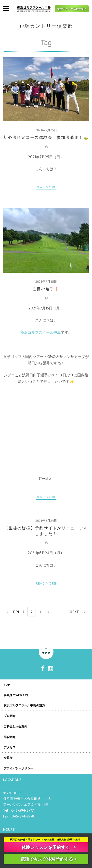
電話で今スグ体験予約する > (49, 859)
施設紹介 (10, 737)
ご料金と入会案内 (15, 727)
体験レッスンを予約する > (49, 847)
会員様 (8, 758)
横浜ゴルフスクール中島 (41, 332)
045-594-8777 (22, 810)
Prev (18, 612)
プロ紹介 (10, 716)
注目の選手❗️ (46, 289)
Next (74, 612)
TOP (7, 685)
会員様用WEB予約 (16, 695)
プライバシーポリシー (18, 769)
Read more (46, 187)
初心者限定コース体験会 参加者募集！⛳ (46, 137)
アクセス (10, 748)
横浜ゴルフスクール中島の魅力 (24, 706)
